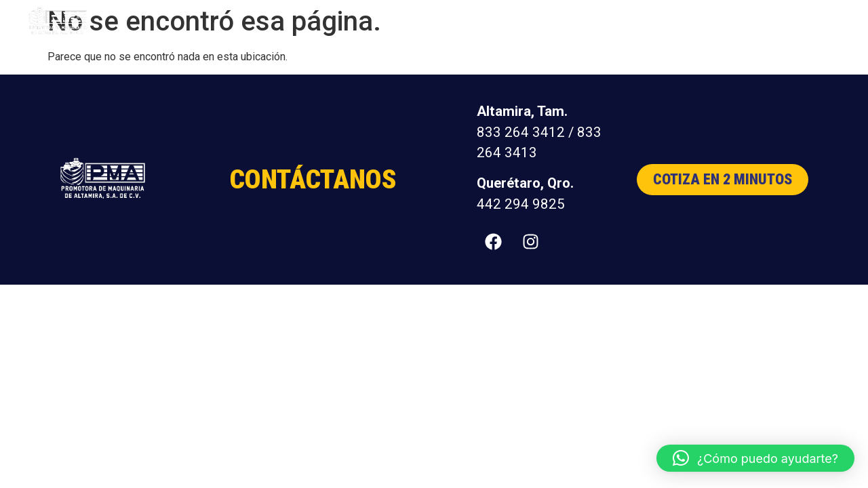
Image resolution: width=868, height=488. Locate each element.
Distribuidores (716, 21)
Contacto (792, 21)
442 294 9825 (521, 204)
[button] (755, 458)
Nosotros (639, 21)
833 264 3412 (521, 132)
